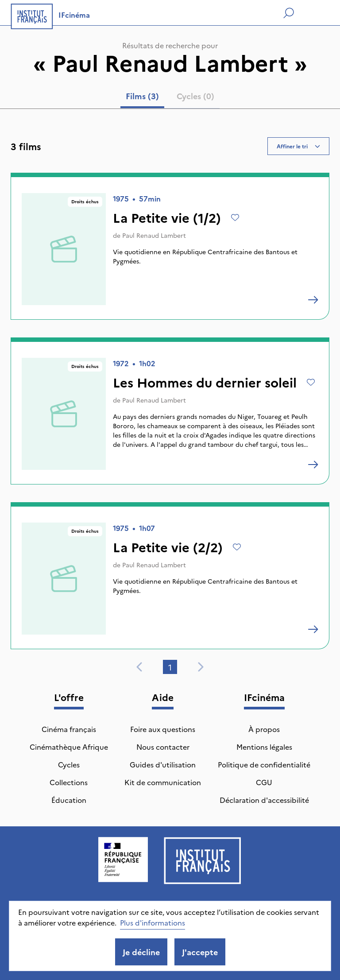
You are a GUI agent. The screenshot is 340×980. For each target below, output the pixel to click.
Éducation (69, 800)
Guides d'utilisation (163, 764)
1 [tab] (170, 667)
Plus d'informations (153, 922)
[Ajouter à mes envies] (235, 217)
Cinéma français (69, 729)
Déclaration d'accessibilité (264, 800)
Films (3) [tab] (142, 96)
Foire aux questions (163, 729)
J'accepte (200, 952)
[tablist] (170, 98)
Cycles (69, 764)
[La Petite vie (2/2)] (313, 629)
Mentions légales (264, 747)
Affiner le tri (298, 146)
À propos (264, 729)
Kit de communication (163, 782)
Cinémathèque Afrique (69, 747)
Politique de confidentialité (264, 764)
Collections (69, 782)
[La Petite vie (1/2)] (313, 300)
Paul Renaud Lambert (154, 235)
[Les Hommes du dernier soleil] (313, 465)
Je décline (141, 952)
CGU (264, 782)
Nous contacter (163, 747)
